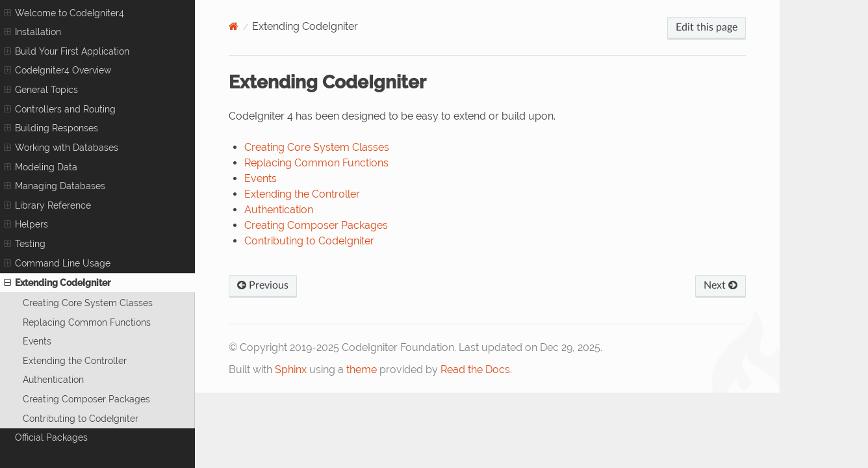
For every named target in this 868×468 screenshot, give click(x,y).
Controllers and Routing (60, 109)
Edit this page (707, 27)
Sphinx (291, 370)
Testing (25, 244)
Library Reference (47, 205)
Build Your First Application (67, 51)
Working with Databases (61, 148)
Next (721, 285)
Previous (263, 285)
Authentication (53, 379)
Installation (32, 32)
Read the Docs (475, 370)
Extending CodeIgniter (57, 283)
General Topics (41, 90)
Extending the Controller (75, 360)
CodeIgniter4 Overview (57, 70)
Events (37, 341)
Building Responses (51, 128)
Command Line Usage (57, 263)
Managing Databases (55, 186)
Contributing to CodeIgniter (81, 418)
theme (362, 370)
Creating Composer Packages (86, 399)
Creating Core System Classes (88, 303)
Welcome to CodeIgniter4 (64, 13)
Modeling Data (41, 167)
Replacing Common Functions (87, 322)
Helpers (26, 224)
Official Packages (51, 437)
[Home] (234, 26)
